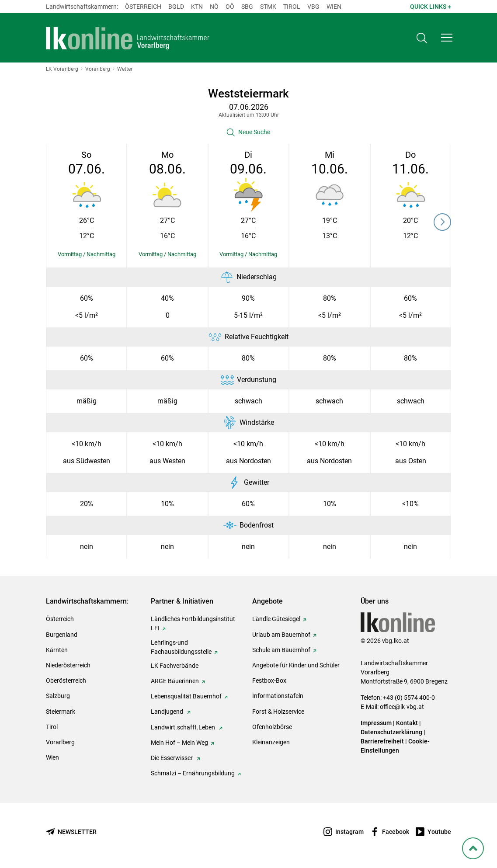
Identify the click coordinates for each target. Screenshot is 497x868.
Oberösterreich (66, 681)
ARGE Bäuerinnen (175, 681)
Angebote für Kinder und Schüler (296, 665)
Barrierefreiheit (382, 741)
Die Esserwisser (172, 758)
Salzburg (58, 696)
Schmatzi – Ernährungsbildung (193, 773)
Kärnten (57, 650)
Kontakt (407, 723)
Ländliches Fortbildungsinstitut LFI (193, 623)
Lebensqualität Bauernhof (186, 696)
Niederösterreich (68, 665)
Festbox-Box (269, 681)
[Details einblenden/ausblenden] (86, 254)
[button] (447, 38)
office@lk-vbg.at (402, 707)
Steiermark (61, 712)
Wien (334, 7)
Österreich (143, 7)
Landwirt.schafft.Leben (184, 727)
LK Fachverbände (175, 666)
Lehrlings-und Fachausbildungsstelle (181, 647)
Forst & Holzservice (278, 712)
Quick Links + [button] (431, 7)
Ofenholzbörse (272, 727)
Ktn (197, 7)
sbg (247, 7)
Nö (214, 7)
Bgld (176, 7)
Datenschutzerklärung (391, 732)
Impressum (376, 723)
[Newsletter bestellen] (71, 832)
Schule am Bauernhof (281, 650)
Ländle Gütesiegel (276, 619)
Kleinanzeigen (271, 742)
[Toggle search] (422, 38)
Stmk (268, 7)
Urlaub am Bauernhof (281, 635)
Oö (230, 7)
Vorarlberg (60, 742)
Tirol (292, 7)
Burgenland (62, 635)
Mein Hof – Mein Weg (179, 743)
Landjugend (168, 712)
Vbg (313, 7)
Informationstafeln (278, 696)
